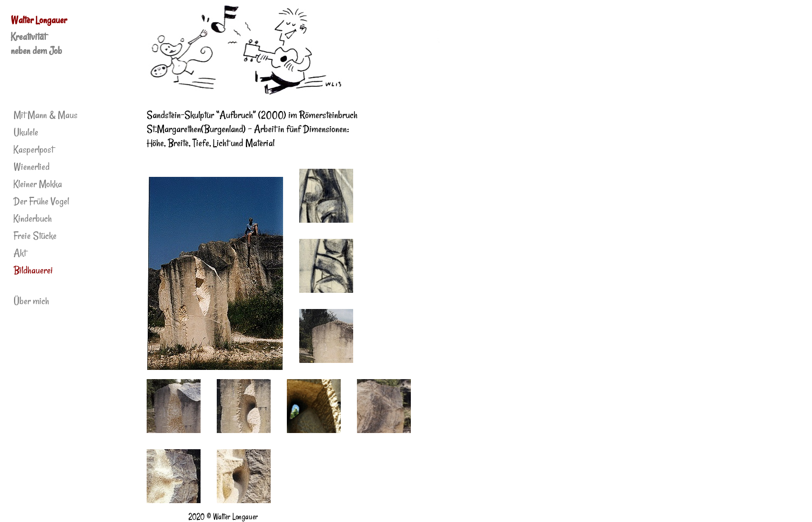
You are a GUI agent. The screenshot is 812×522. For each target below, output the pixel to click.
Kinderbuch (33, 218)
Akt (20, 253)
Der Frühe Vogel (41, 201)
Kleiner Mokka (38, 184)
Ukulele (26, 132)
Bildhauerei (33, 270)
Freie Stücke (35, 236)
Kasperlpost (33, 149)
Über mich (31, 301)
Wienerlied (32, 167)
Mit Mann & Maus (46, 115)
